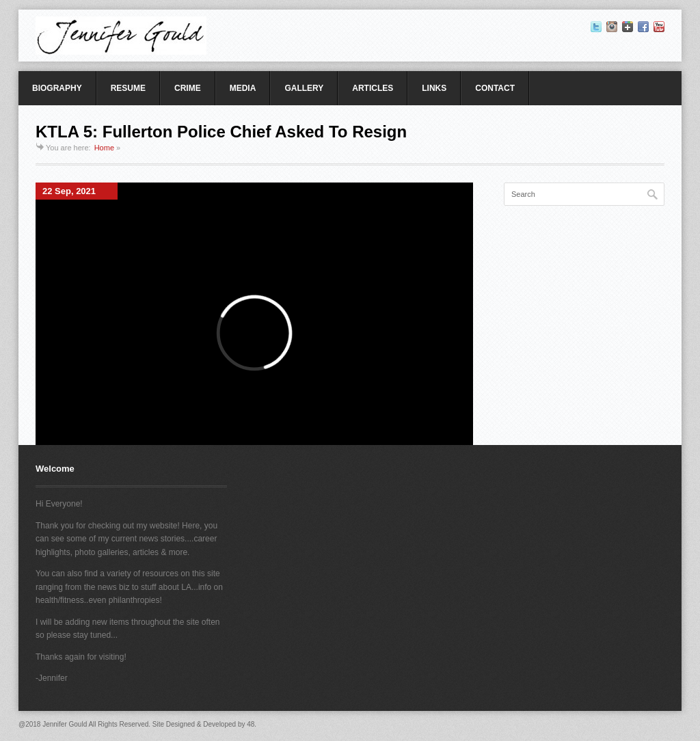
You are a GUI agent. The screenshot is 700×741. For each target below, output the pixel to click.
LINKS (434, 88)
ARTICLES (373, 88)
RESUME (128, 88)
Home (104, 148)
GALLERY (304, 88)
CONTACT (495, 88)
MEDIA (243, 88)
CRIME (188, 88)
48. (252, 724)
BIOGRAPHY (57, 88)
